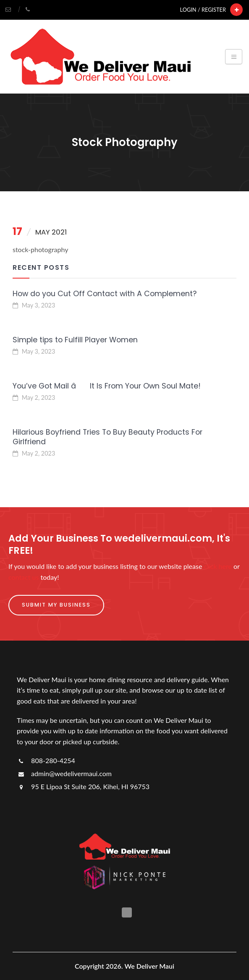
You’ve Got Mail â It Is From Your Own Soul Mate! (107, 386)
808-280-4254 (46, 760)
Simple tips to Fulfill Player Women (75, 340)
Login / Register (203, 10)
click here (218, 566)
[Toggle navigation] (234, 57)
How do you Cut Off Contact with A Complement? (105, 294)
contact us (24, 577)
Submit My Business (56, 605)
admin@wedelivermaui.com (64, 773)
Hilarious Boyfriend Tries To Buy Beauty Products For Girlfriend (107, 437)
